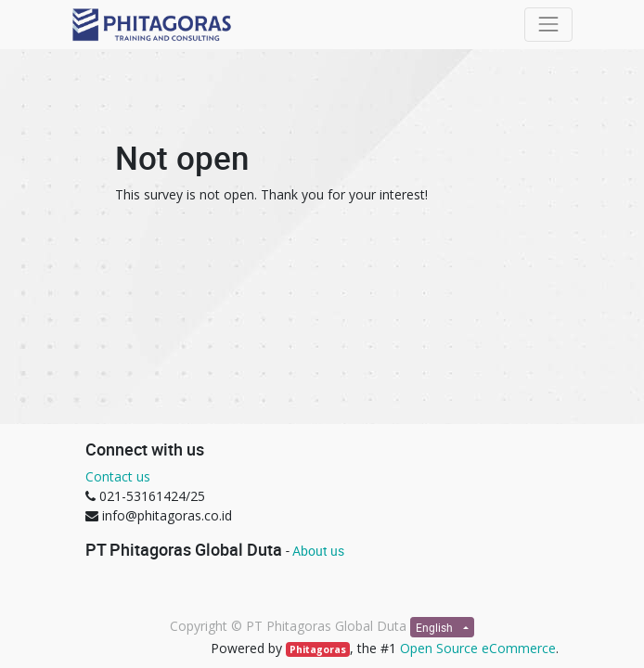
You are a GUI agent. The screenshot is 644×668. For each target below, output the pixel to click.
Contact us (118, 476)
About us (318, 551)
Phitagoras (318, 649)
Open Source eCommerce (478, 648)
